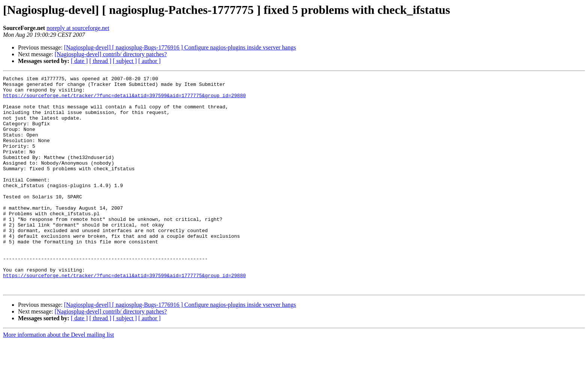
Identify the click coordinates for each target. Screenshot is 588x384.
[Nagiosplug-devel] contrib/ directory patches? (111, 54)
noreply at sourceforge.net (78, 28)
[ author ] (150, 61)
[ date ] (79, 61)
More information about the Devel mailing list (58, 377)
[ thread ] (100, 61)
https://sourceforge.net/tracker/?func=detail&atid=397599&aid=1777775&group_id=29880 (124, 100)
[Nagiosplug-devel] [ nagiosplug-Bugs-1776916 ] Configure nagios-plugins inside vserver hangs (180, 47)
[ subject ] (125, 61)
